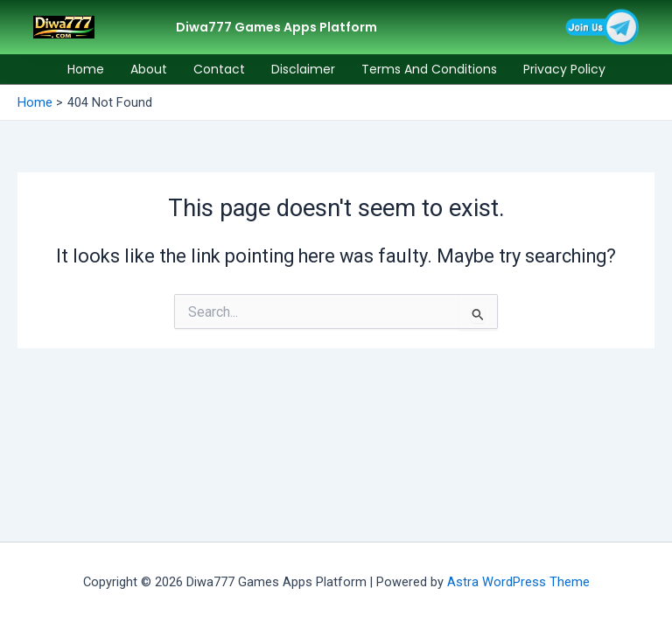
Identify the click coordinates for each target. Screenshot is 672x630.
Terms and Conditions (429, 69)
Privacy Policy (564, 69)
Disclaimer (303, 69)
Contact (219, 69)
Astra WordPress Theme (518, 582)
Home (86, 69)
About (149, 69)
